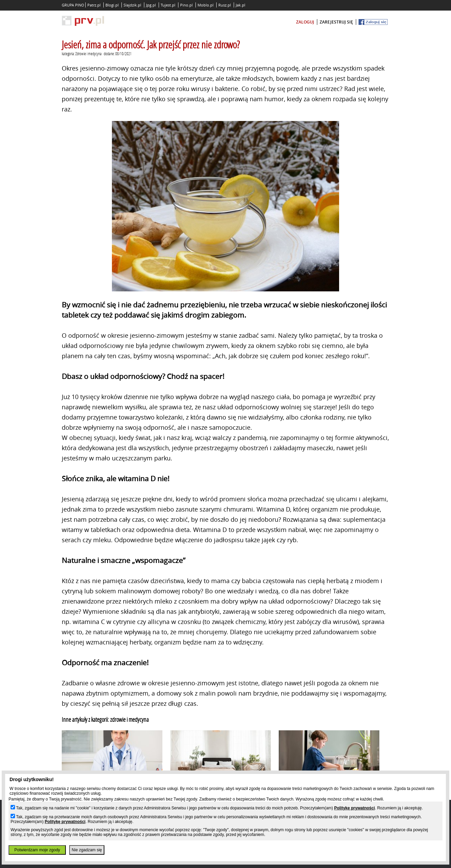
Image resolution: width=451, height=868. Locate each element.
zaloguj (305, 22)
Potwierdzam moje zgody (37, 850)
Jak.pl (241, 5)
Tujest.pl (168, 5)
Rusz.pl (225, 5)
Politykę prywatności (354, 808)
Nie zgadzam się (87, 850)
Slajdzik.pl (132, 5)
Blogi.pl (112, 5)
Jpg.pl (151, 5)
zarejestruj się (336, 22)
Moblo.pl (206, 5)
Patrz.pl (94, 5)
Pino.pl (186, 5)
